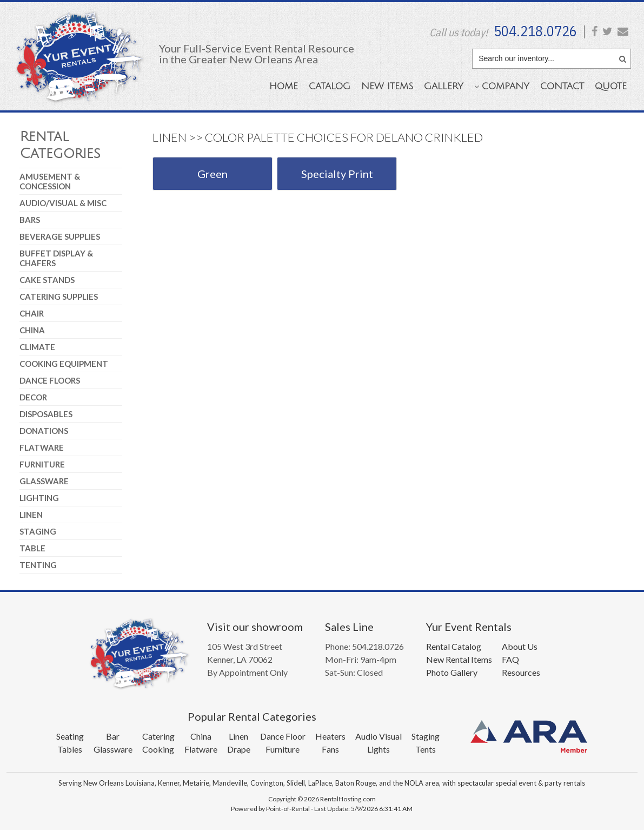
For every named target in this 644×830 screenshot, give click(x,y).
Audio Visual (379, 736)
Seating (70, 736)
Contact (562, 86)
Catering (158, 736)
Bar (113, 736)
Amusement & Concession (50, 181)
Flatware (42, 447)
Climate (37, 347)
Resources (521, 672)
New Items (387, 86)
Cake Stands (47, 280)
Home (284, 86)
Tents (426, 749)
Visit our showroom (255, 627)
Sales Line (349, 627)
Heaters (330, 736)
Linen (31, 515)
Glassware (44, 481)
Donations (44, 431)
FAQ (510, 659)
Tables (70, 749)
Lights (379, 749)
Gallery (444, 86)
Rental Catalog (454, 646)
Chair (32, 313)
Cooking (158, 749)
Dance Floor (283, 736)
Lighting (39, 498)
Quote (611, 86)
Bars (30, 220)
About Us (520, 646)
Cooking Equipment (64, 364)
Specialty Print (337, 174)
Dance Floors (50, 380)
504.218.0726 (535, 31)
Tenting (38, 565)
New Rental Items (459, 659)
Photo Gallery (452, 672)
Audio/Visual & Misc (63, 203)
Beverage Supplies (60, 236)
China (32, 330)
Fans (330, 749)
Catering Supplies (59, 297)
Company (502, 86)
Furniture (42, 464)
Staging (38, 531)
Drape (239, 749)
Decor (33, 397)
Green (213, 174)
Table (32, 548)
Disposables (46, 414)
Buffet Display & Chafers (56, 258)
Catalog (330, 86)
